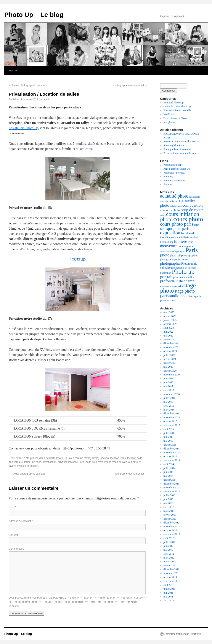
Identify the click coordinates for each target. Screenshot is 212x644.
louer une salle (33, 462)
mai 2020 (168, 367)
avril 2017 (169, 390)
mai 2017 (168, 386)
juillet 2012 (169, 542)
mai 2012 (168, 550)
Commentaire (16, 549)
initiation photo (190, 237)
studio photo (180, 296)
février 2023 (170, 316)
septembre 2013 (172, 491)
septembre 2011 (172, 581)
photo (165, 255)
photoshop (166, 273)
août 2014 (169, 464)
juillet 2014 (169, 468)
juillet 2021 (169, 355)
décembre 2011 (171, 569)
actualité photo (174, 196)
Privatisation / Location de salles (181, 153)
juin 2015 (169, 437)
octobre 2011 (170, 577)
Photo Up (169, 177)
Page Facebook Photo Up (177, 169)
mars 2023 (169, 312)
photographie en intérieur (184, 268)
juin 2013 (169, 499)
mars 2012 (169, 558)
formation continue (170, 237)
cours (163, 215)
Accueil (14, 70)
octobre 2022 (170, 324)
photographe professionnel (174, 259)
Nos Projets (170, 114)
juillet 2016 (169, 398)
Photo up (183, 272)
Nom (12, 507)
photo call (175, 256)
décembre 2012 (172, 523)
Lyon (190, 242)
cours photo (188, 219)
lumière (180, 241)
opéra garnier (187, 246)
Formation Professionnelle (177, 110)
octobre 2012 (170, 530)
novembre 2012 (172, 526)
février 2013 (170, 515)
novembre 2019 (172, 375)
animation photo (175, 201)
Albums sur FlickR (173, 165)
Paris (192, 250)
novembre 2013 (172, 488)
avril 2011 (169, 601)
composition (193, 205)
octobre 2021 (170, 351)
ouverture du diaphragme (173, 251)
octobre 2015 (170, 421)
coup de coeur (192, 210)
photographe (189, 255)
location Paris (118, 458)
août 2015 (169, 429)
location (104, 458)
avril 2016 (169, 406)
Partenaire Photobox (174, 173)
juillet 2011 (169, 589)
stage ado (176, 286)
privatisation (50, 462)
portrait (166, 277)
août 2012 (169, 538)
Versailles (171, 300)
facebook (188, 233)
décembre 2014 (172, 449)
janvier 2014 (170, 480)
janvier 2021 (170, 363)
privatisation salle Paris (71, 462)
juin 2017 (169, 382)
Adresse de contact (21, 521)
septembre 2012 (172, 534)
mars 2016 (169, 410)
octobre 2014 (170, 456)
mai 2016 (168, 402)
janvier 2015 (170, 445)
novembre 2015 (172, 417)
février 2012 (170, 562)
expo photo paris (177, 229)
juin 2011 (168, 593)
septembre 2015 (172, 425)
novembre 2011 (172, 573)
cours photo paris (177, 224)
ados (162, 201)
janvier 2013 (170, 519)
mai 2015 (168, 441)
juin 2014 (169, 472)
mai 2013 (168, 503)
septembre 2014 (172, 460)
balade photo (176, 206)
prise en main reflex (184, 277)
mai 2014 (168, 476)
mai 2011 (168, 597)
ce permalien (31, 466)
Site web (14, 535)
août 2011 (169, 585)
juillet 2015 (169, 433)
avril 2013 (169, 507)
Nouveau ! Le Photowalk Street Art (182, 142)
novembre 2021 (172, 347)
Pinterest (168, 184)
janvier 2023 (170, 320)
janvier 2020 (170, 371)
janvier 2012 (170, 565)
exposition (170, 233)
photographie (170, 263)
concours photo (170, 210)
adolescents (194, 197)
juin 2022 (169, 332)
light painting (167, 242)
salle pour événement (98, 462)
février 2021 (170, 359)
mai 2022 (168, 336)
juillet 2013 (169, 495)
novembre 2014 (172, 452)
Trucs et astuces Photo (175, 118)
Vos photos (169, 122)
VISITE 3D (78, 260)
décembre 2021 (172, 343)
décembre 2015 (172, 414)
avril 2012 (169, 554)
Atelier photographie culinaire (27, 85)
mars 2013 (169, 511)
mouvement (169, 246)
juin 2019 (169, 378)
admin (47, 100)
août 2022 (169, 328)
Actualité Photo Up (56, 458)
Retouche (164, 287)
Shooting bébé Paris (174, 145)
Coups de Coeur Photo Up (177, 106)
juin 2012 (169, 546)
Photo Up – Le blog (34, 15)
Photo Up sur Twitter (174, 180)
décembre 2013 (172, 484)
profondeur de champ (177, 281)
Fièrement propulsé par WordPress (182, 634)
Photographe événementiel (130, 85)
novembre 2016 (172, 394)
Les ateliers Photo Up (24, 128)
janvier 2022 (170, 340)
